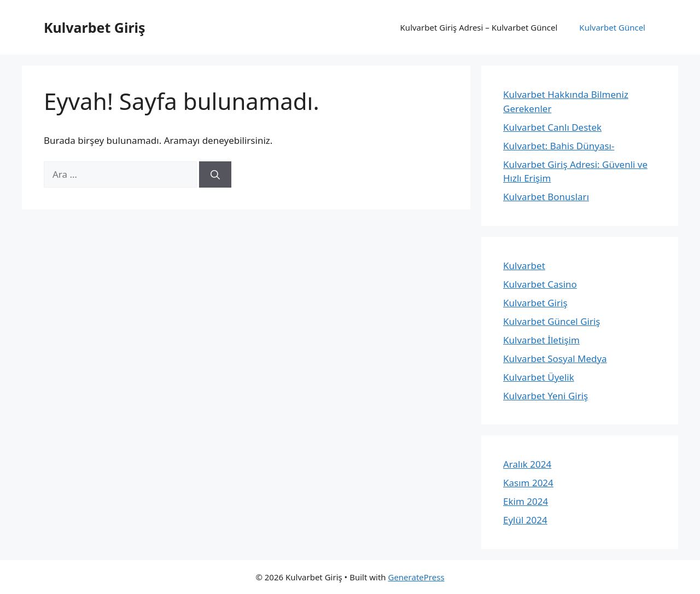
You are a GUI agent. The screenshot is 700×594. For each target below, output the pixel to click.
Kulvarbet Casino (540, 284)
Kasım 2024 (528, 483)
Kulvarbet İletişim (541, 340)
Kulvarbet (524, 266)
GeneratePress (416, 577)
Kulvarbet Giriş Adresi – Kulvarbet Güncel (479, 27)
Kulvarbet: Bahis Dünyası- (559, 146)
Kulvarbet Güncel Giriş (552, 321)
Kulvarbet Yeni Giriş (546, 396)
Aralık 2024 (527, 464)
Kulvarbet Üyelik (539, 377)
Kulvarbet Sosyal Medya (555, 359)
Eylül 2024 (525, 520)
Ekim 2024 (526, 501)
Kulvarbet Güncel (612, 27)
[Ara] (215, 174)
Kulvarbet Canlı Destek (552, 127)
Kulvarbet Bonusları (546, 197)
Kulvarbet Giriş (95, 27)
